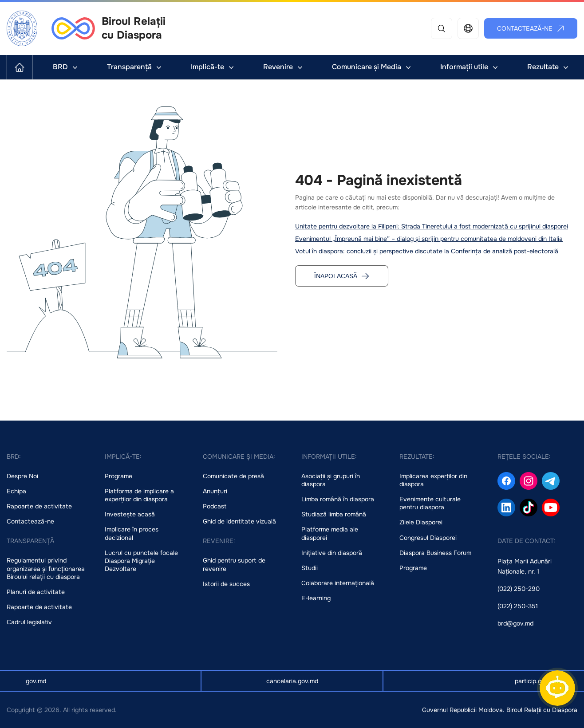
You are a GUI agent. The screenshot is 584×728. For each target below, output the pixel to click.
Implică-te (213, 67)
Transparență (135, 67)
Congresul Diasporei (428, 538)
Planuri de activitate (36, 592)
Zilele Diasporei (421, 522)
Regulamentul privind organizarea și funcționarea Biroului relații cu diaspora (46, 568)
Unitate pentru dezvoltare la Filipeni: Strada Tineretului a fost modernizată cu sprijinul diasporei (432, 226)
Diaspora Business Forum (435, 553)
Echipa (16, 491)
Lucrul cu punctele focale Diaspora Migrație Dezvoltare (141, 561)
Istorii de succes (226, 584)
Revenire (284, 67)
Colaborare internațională (338, 583)
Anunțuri (215, 491)
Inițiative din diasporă (332, 553)
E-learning (316, 598)
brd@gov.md (515, 623)
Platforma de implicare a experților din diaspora (139, 495)
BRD (66, 67)
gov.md (36, 681)
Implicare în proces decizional (132, 533)
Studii (310, 568)
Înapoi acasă (342, 276)
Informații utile (470, 67)
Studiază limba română (334, 514)
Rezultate (549, 67)
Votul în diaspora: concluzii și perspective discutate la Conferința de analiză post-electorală (427, 251)
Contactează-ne (531, 28)
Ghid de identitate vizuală (239, 521)
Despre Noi (22, 476)
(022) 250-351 (518, 606)
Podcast (215, 506)
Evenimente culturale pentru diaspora (430, 503)
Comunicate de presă (233, 476)
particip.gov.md (537, 681)
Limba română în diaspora (338, 499)
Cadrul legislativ (29, 622)
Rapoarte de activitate (39, 506)
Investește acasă (130, 514)
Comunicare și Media (372, 67)
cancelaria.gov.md (292, 681)
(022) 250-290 (519, 589)
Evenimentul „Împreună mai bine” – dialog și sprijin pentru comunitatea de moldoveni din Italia (429, 239)
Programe (118, 476)
